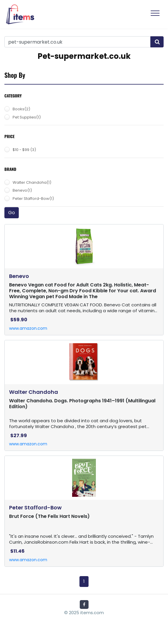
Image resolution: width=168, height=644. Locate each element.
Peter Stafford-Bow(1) (33, 199)
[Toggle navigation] (155, 14)
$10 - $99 (24, 150)
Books (21, 109)
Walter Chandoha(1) (32, 182)
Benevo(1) (22, 190)
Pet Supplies (27, 117)
